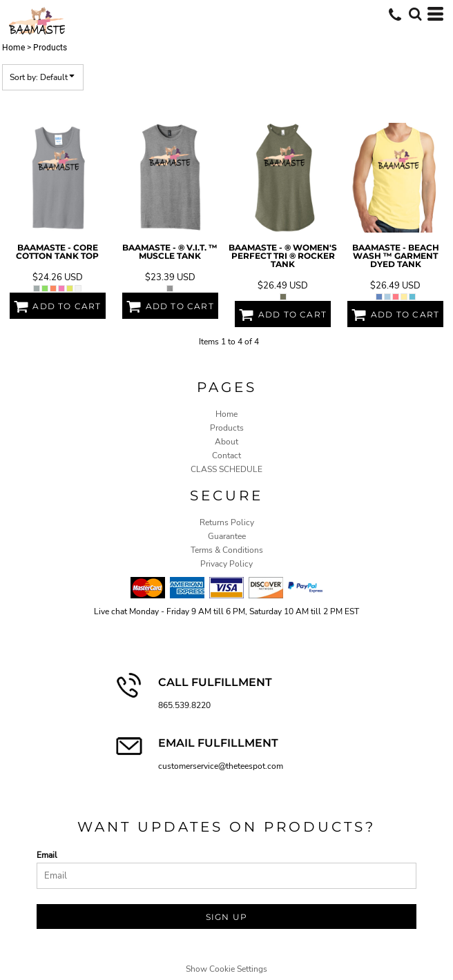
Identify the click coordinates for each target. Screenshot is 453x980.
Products (227, 428)
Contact (226, 455)
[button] (415, 14)
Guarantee (227, 536)
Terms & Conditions (227, 550)
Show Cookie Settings (226, 969)
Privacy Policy (226, 564)
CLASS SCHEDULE (226, 469)
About (226, 442)
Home (13, 48)
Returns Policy (227, 522)
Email (47, 855)
